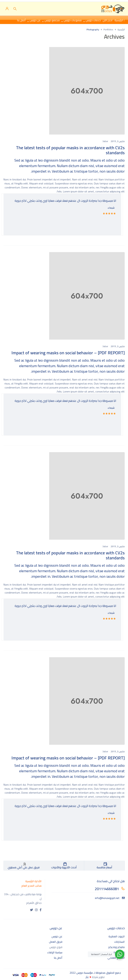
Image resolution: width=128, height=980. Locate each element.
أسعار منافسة (104, 867)
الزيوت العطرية (117, 936)
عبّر (87, 977)
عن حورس (57, 936)
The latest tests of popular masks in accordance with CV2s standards (70, 150)
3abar (105, 141)
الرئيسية (121, 30)
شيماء (111, 208)
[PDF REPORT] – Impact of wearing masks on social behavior (68, 353)
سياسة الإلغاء (55, 952)
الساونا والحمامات (115, 952)
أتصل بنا (58, 958)
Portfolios (108, 30)
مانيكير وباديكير (116, 947)
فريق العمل (56, 942)
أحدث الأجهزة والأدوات (64, 867)
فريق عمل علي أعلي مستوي (24, 867)
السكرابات (119, 942)
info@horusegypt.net (110, 898)
